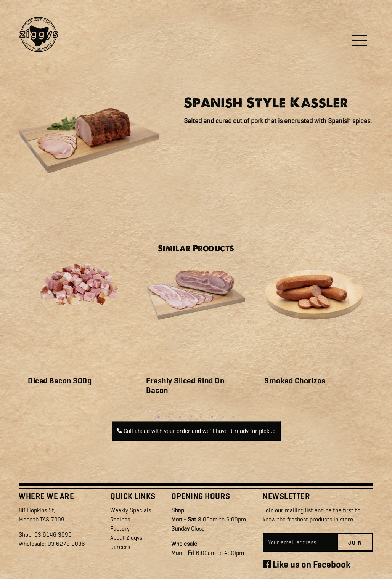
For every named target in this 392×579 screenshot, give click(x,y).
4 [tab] (191, 417)
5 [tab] (201, 417)
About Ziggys (126, 538)
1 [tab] (159, 417)
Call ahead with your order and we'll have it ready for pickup (196, 431)
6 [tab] (212, 417)
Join (355, 543)
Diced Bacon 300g (60, 381)
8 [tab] (233, 417)
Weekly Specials (131, 510)
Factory (120, 528)
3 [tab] (180, 417)
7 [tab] (223, 417)
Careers (120, 547)
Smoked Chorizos (295, 381)
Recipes (120, 519)
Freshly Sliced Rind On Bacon (185, 386)
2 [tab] (169, 417)
